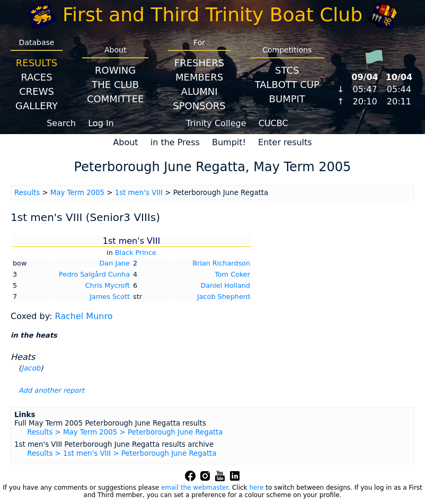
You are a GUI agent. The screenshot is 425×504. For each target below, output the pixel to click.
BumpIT (287, 99)
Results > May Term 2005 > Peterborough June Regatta (125, 432)
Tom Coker (232, 274)
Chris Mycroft (108, 285)
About (125, 142)
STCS (287, 70)
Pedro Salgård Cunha (94, 274)
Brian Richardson (221, 263)
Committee (116, 99)
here (256, 488)
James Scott (110, 297)
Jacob (31, 368)
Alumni (200, 91)
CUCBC (273, 123)
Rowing (115, 70)
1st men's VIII (139, 193)
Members (199, 77)
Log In (101, 123)
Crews (37, 91)
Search (61, 123)
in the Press (175, 142)
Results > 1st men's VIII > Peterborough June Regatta (122, 453)
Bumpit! (229, 142)
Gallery (37, 106)
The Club (115, 85)
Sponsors (199, 106)
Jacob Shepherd (224, 297)
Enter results (285, 142)
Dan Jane (115, 263)
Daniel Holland (226, 285)
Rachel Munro (83, 316)
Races (36, 77)
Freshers (200, 63)
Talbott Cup (287, 85)
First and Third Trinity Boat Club (212, 15)
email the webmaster (194, 488)
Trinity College (216, 123)
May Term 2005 (77, 193)
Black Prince (136, 253)
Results (37, 63)
